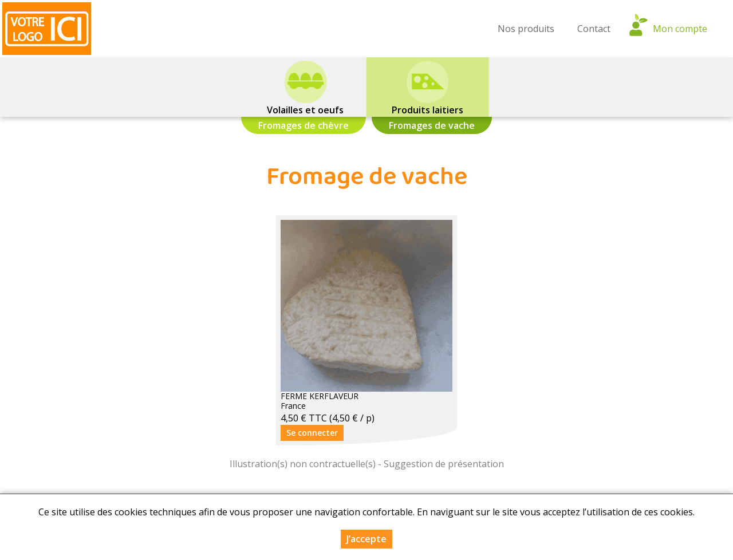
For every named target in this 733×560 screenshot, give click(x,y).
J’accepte (366, 539)
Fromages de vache (432, 125)
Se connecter (312, 433)
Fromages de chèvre (304, 125)
